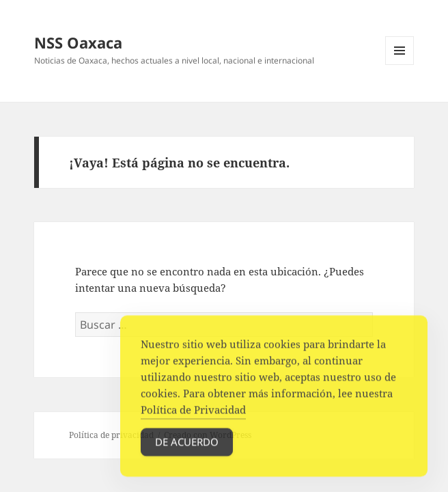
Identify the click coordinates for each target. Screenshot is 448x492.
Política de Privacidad (193, 413)
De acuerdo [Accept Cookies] (187, 446)
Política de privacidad (111, 435)
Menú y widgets (400, 65)
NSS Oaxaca (78, 42)
